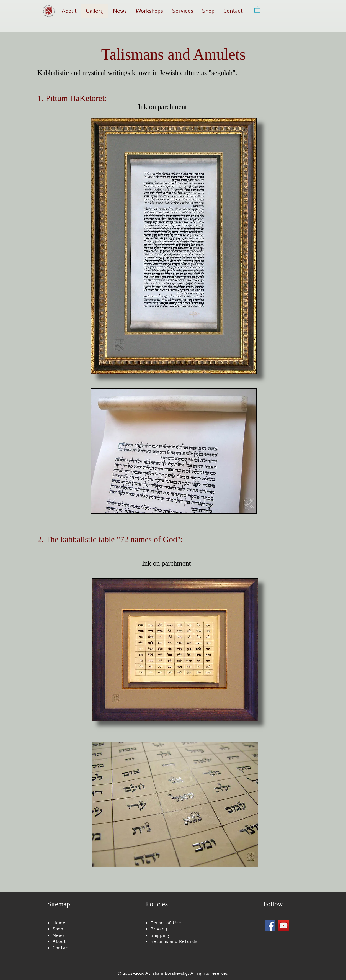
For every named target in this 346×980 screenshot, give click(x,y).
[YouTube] (284, 925)
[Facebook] (270, 925)
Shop (58, 929)
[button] (257, 9)
